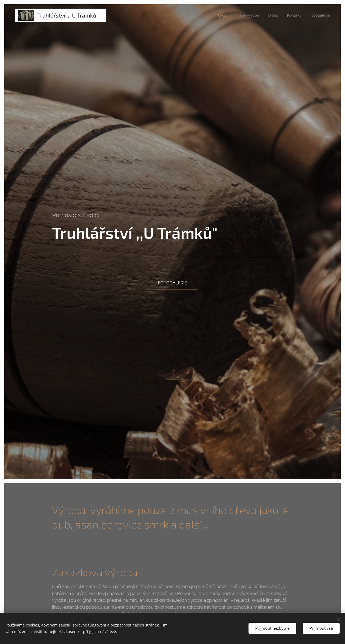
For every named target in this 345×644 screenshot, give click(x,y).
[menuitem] (218, 15)
